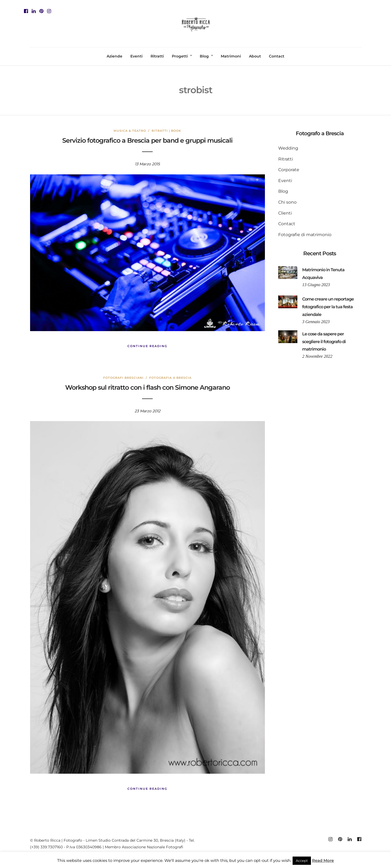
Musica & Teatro (130, 131)
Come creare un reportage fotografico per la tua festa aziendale (328, 307)
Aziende (115, 56)
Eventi (136, 56)
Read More (323, 860)
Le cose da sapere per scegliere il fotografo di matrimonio (324, 342)
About (255, 56)
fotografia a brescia (170, 378)
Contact (277, 56)
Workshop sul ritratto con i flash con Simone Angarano (147, 387)
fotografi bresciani (123, 378)
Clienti (285, 213)
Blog (204, 56)
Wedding (288, 148)
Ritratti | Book (166, 131)
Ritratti (157, 56)
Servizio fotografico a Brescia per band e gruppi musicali (147, 140)
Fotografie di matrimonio (305, 235)
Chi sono (287, 202)
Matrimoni (231, 56)
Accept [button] (302, 861)
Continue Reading (147, 346)
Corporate (289, 170)
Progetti (180, 56)
